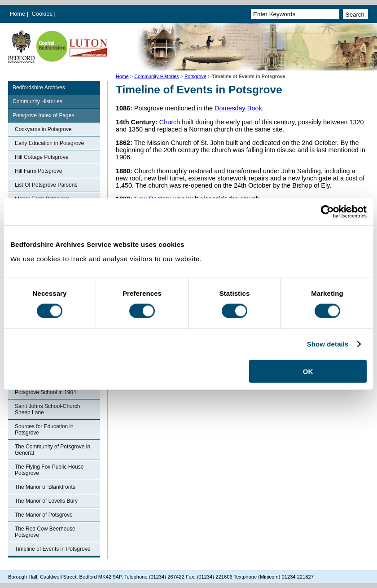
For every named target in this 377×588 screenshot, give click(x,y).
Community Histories (157, 76)
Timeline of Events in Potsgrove (53, 549)
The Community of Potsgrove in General (53, 450)
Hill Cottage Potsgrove (42, 157)
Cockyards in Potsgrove (43, 129)
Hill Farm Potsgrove (38, 171)
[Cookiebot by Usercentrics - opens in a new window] (327, 212)
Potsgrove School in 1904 (46, 392)
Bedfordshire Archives (39, 88)
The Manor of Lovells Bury (46, 501)
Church (170, 122)
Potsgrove (195, 76)
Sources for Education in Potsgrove (44, 430)
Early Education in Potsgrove (49, 143)
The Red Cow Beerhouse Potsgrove (45, 532)
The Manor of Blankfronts (45, 487)
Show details (328, 344)
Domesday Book (238, 108)
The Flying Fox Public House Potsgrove (49, 470)
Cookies (43, 14)
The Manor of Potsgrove (44, 515)
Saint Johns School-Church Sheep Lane (47, 409)
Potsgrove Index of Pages (43, 115)
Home (18, 14)
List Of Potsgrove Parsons (46, 185)
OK (308, 371)
